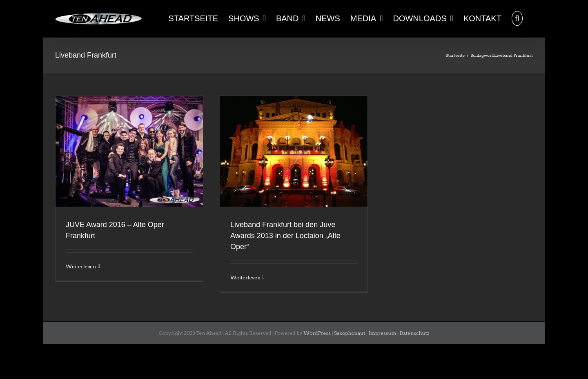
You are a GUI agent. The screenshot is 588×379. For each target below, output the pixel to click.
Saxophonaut (350, 333)
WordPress (317, 333)
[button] (517, 18)
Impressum (383, 333)
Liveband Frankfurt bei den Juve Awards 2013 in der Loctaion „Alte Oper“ (285, 236)
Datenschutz (414, 333)
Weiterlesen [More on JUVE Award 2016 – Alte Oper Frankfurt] (81, 266)
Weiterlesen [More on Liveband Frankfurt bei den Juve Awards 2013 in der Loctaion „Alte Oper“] (245, 278)
